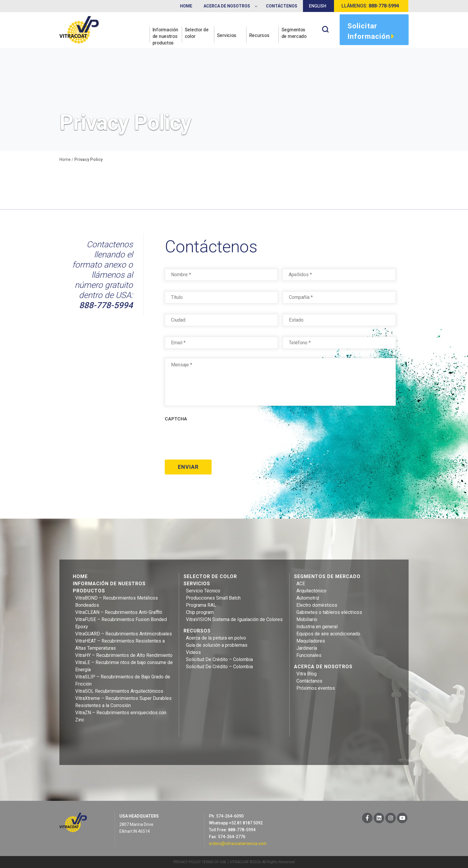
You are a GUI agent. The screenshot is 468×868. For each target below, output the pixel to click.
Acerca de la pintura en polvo (216, 637)
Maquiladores (311, 640)
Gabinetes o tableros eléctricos (329, 612)
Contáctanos (309, 680)
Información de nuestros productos (166, 36)
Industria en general (317, 626)
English (318, 6)
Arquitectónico (311, 590)
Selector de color (197, 33)
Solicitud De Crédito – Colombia (219, 659)
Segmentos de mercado (294, 33)
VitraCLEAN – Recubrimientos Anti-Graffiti (119, 612)
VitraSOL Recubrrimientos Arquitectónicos (119, 690)
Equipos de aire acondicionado (328, 633)
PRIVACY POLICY (187, 861)
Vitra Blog (307, 673)
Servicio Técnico (203, 590)
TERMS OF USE (214, 861)
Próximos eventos (316, 688)
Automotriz (308, 597)
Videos (193, 652)
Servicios (227, 36)
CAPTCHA (176, 419)
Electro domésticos (317, 604)
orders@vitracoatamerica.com (238, 843)
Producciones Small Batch (213, 597)
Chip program (200, 612)
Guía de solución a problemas (217, 645)
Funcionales (309, 655)
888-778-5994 (106, 305)
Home (65, 159)
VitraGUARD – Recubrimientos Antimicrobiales (124, 633)
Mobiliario (307, 619)
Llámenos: (370, 6)
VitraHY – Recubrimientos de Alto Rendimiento (124, 655)
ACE (301, 583)
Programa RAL (201, 604)
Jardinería (307, 647)
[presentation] (210, 438)
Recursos (260, 36)
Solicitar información (371, 32)
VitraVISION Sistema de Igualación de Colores (234, 619)
